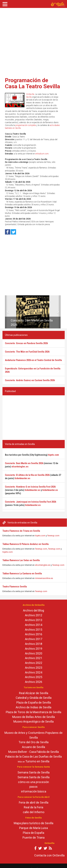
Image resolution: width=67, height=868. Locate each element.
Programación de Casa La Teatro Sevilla (33, 83)
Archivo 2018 (34, 644)
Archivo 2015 (34, 630)
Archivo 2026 (34, 682)
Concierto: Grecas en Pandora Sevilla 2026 (26, 343)
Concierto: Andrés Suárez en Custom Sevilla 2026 (30, 380)
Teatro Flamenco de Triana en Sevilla (21, 531)
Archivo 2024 (34, 672)
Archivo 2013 (34, 620)
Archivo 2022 (34, 663)
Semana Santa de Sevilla (33, 772)
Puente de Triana (33, 838)
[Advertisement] (31, 41)
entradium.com (42, 154)
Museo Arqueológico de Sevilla (33, 721)
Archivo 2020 (34, 653)
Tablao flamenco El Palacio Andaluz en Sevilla (26, 544)
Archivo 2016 (34, 634)
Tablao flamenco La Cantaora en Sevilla (22, 573)
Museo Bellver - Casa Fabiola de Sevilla (33, 752)
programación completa (26, 125)
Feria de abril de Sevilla (34, 802)
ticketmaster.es (22, 478)
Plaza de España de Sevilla (34, 702)
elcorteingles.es (43, 565)
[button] (6, 312)
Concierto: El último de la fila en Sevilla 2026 (27, 475)
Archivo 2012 (34, 615)
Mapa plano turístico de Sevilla (33, 823)
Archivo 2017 (34, 639)
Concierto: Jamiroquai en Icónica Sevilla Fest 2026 (31, 502)
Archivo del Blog (33, 610)
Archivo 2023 (34, 668)
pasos (33, 787)
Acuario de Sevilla (33, 747)
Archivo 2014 (34, 625)
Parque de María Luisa (33, 828)
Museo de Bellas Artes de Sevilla (33, 717)
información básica (34, 791)
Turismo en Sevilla (37, 761)
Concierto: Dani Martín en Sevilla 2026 (24, 463)
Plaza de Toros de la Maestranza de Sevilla (33, 712)
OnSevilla (30, 94)
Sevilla (29, 97)
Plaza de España (33, 833)
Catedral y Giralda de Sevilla (34, 698)
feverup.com (53, 536)
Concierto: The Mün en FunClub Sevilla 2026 (27, 352)
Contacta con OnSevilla (49, 855)
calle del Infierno (34, 812)
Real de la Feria (33, 807)
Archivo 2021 (34, 658)
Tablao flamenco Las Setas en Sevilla (21, 560)
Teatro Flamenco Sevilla (15, 587)
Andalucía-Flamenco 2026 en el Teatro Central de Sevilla (33, 360)
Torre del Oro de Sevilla (33, 742)
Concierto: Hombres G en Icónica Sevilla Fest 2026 (30, 487)
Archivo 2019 (34, 649)
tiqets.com (40, 536)
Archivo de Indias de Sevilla (33, 707)
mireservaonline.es (44, 578)
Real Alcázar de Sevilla (34, 693)
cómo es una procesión (33, 782)
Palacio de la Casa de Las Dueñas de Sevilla (33, 757)
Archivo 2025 (34, 677)
